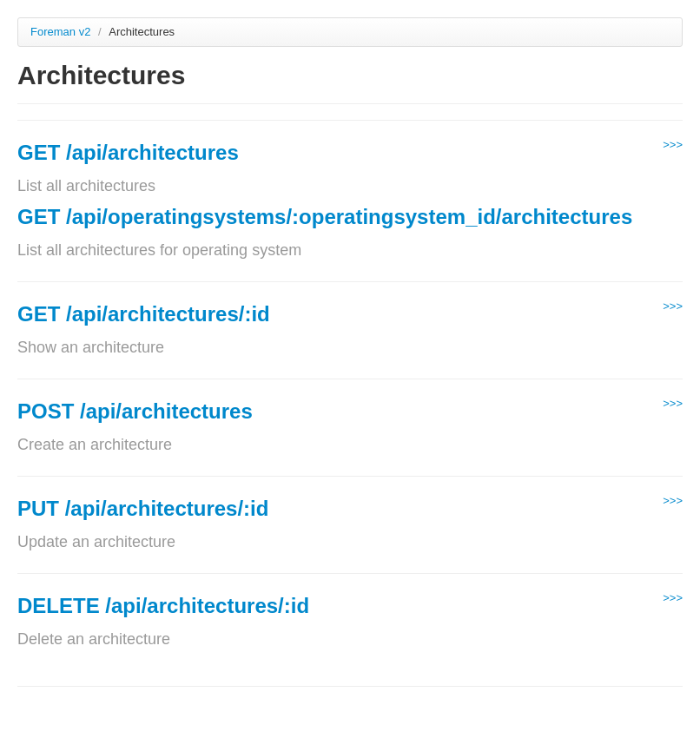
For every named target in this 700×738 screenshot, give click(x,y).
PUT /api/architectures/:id (143, 508)
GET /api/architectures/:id (144, 314)
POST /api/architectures (135, 411)
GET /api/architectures (128, 152)
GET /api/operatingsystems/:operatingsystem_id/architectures (325, 217)
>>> (673, 145)
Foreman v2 (60, 32)
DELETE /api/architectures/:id (163, 606)
